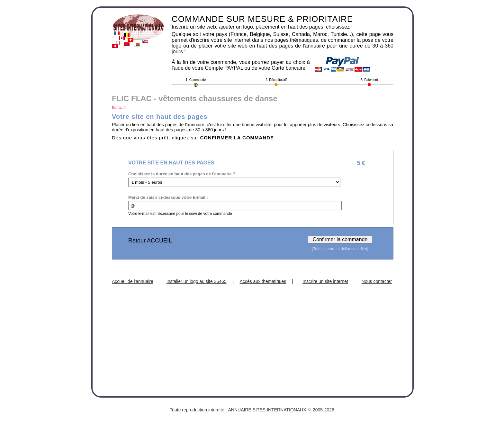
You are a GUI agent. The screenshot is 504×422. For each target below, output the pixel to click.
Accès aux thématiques (263, 281)
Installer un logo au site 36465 (197, 281)
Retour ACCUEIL (150, 241)
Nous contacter (377, 281)
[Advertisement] (253, 332)
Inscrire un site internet (325, 281)
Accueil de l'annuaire (133, 281)
